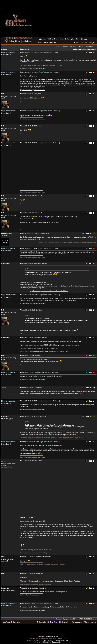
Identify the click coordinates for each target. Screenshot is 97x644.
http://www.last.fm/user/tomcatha (29, 595)
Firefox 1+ (67, 640)
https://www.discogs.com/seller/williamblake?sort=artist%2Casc (49, 291)
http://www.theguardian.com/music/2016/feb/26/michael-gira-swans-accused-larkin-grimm (50, 345)
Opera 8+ (59, 640)
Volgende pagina (90, 49)
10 (84, 46)
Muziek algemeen (50, 43)
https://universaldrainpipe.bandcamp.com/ (32, 68)
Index (40, 43)
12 (88, 46)
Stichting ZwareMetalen (53, 642)
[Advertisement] (59, 19)
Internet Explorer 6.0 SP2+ (45, 640)
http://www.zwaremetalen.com (48, 637)
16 (96, 46)
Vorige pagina (78, 49)
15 (94, 46)
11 (86, 46)
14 (92, 46)
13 (90, 46)
